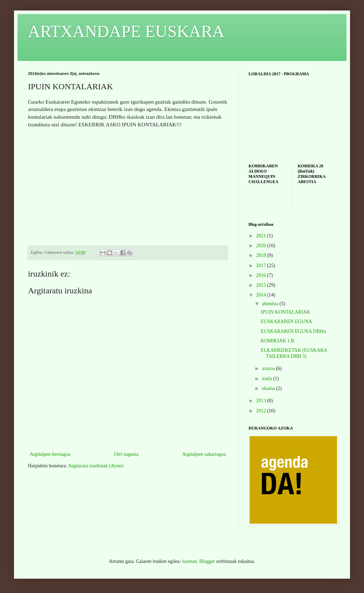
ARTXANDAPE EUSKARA (126, 31)
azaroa (269, 368)
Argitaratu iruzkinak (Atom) (96, 466)
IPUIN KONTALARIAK (286, 312)
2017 (262, 266)
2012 (262, 411)
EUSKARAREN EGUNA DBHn (293, 331)
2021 (262, 236)
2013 (262, 401)
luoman (189, 561)
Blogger (207, 561)
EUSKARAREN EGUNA (286, 322)
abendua (271, 304)
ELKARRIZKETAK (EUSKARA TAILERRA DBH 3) (294, 353)
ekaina (269, 388)
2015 (262, 285)
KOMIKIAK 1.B (278, 341)
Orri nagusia (126, 454)
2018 (262, 255)
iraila (267, 379)
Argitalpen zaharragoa (204, 454)
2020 (262, 246)
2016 (262, 275)
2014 (262, 295)
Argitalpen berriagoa (50, 454)
